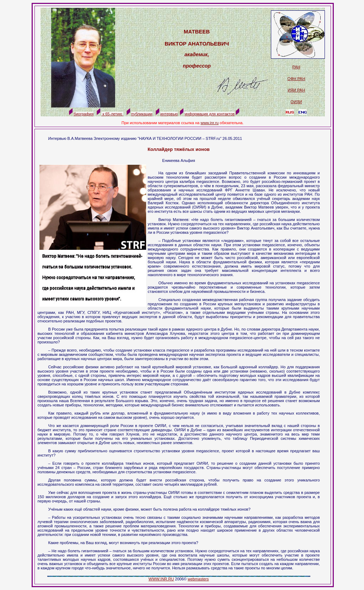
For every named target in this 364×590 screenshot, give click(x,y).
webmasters (198, 579)
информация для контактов (209, 114)
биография (84, 114)
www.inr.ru (210, 123)
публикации (142, 114)
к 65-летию (112, 114)
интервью (169, 114)
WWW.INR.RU (161, 579)
